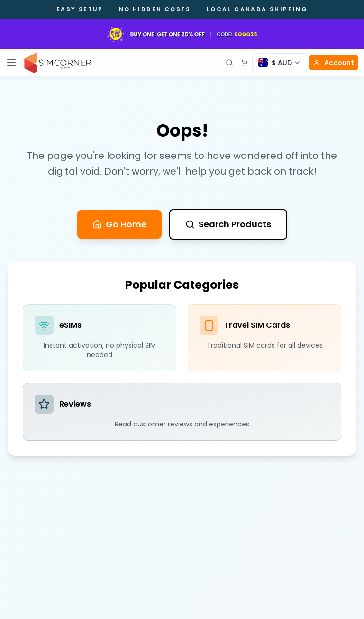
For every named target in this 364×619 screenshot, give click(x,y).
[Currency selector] (280, 63)
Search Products (228, 224)
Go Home (119, 224)
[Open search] (229, 63)
